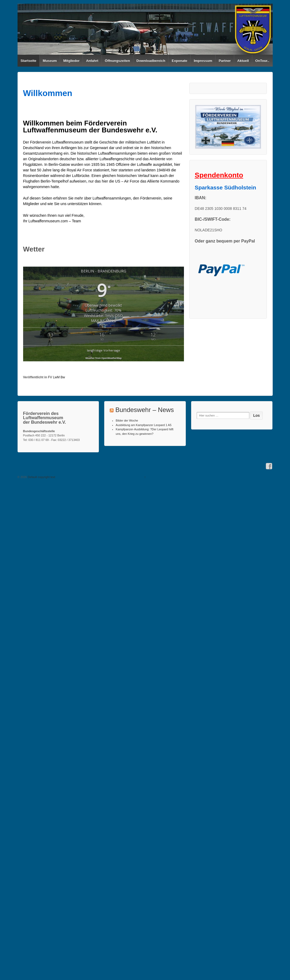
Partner (225, 61)
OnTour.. (262, 61)
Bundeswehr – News (145, 410)
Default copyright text (41, 477)
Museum (50, 61)
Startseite (28, 61)
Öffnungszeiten (117, 61)
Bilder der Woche (127, 420)
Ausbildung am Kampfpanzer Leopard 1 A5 (144, 425)
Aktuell (243, 61)
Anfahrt (92, 61)
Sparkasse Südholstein (226, 187)
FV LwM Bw (57, 377)
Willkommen (48, 93)
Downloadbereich (151, 61)
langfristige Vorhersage (104, 350)
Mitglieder (71, 61)
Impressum (203, 61)
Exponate (180, 61)
